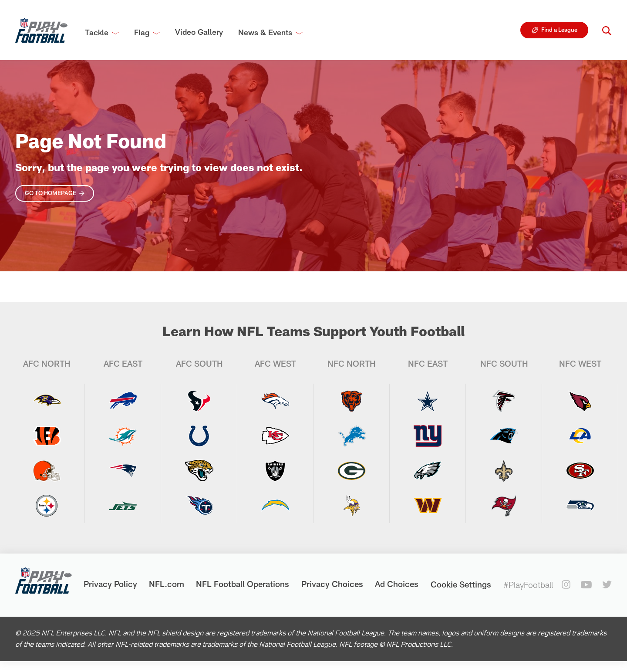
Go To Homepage (51, 193)
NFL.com (167, 584)
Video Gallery (199, 32)
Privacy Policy (110, 584)
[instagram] (566, 584)
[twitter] (607, 584)
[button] (607, 30)
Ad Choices (397, 584)
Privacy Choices (332, 584)
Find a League (559, 30)
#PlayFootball (528, 585)
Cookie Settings (461, 584)
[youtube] (586, 585)
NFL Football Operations (243, 584)
